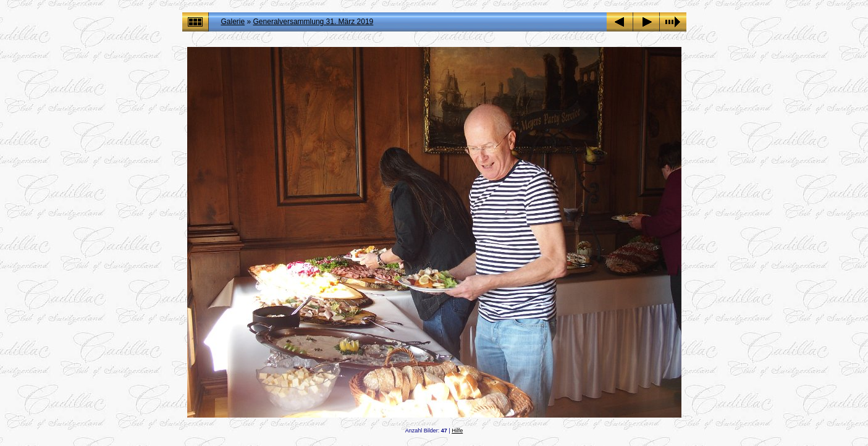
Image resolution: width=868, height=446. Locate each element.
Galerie (233, 22)
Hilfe (457, 431)
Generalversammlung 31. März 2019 (314, 22)
